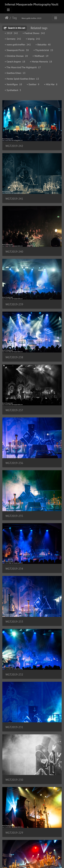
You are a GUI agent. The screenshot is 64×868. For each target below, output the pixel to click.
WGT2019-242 (14, 146)
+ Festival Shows (34, 33)
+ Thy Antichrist (43, 50)
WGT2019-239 (14, 304)
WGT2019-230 (14, 780)
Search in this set (15, 28)
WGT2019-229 (14, 833)
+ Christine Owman (16, 56)
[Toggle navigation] (8, 10)
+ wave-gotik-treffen (18, 45)
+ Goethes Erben (15, 73)
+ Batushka (43, 45)
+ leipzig (33, 39)
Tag (14, 18)
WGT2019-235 (14, 516)
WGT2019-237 (14, 410)
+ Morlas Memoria (41, 62)
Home (7, 18)
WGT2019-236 (14, 463)
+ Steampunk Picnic (17, 50)
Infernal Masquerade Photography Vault (32, 4)
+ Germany (13, 39)
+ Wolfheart (40, 56)
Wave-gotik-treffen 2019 (31, 18)
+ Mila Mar (51, 84)
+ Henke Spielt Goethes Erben (22, 79)
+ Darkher (33, 84)
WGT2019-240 (14, 252)
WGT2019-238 (14, 357)
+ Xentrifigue (13, 84)
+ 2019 (11, 33)
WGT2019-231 (14, 727)
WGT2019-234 (14, 569)
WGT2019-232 (14, 674)
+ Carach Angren (15, 62)
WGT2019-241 (14, 199)
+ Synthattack (13, 90)
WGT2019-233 (14, 622)
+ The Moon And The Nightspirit (23, 67)
